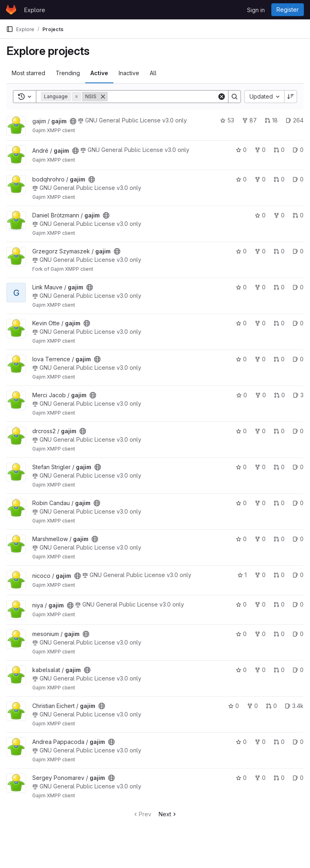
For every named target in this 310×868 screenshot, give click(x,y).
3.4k (294, 706)
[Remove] (103, 97)
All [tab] (153, 73)
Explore (35, 10)
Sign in (256, 10)
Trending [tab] (68, 73)
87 (249, 120)
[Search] (162, 97)
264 (295, 120)
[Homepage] (11, 10)
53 (227, 120)
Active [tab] (99, 73)
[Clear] (222, 97)
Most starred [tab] (28, 73)
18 (271, 120)
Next (168, 814)
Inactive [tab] (129, 73)
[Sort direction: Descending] (291, 97)
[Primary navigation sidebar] (10, 29)
